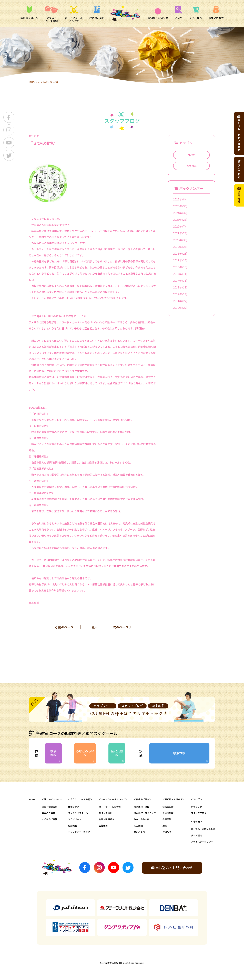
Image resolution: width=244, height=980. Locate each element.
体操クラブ (74, 807)
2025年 (177, 206)
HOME (31, 82)
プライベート (75, 819)
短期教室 (73, 826)
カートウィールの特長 (110, 807)
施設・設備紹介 (106, 819)
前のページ (66, 627)
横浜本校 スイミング (145, 813)
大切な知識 (168, 813)
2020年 (177, 240)
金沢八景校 (117, 753)
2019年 (177, 247)
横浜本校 (53, 753)
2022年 (177, 226)
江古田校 (138, 826)
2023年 (177, 220)
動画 (165, 826)
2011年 (177, 301)
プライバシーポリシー (202, 842)
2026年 (177, 199)
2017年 (177, 260)
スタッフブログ (42, 82)
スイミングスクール (78, 813)
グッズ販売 (196, 835)
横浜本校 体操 (142, 807)
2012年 (177, 294)
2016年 (177, 267)
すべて (192, 155)
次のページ (121, 627)
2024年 (177, 213)
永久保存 (191, 166)
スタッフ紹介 (105, 813)
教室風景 (167, 819)
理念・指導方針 (50, 807)
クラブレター (198, 807)
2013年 (177, 287)
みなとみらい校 (85, 753)
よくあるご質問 (50, 819)
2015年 (177, 274)
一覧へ (93, 627)
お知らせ (167, 832)
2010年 (177, 308)
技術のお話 (168, 807)
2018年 (177, 254)
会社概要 (103, 826)
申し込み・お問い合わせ (203, 829)
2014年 (177, 281)
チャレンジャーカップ (79, 832)
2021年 (177, 233)
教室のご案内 (48, 813)
